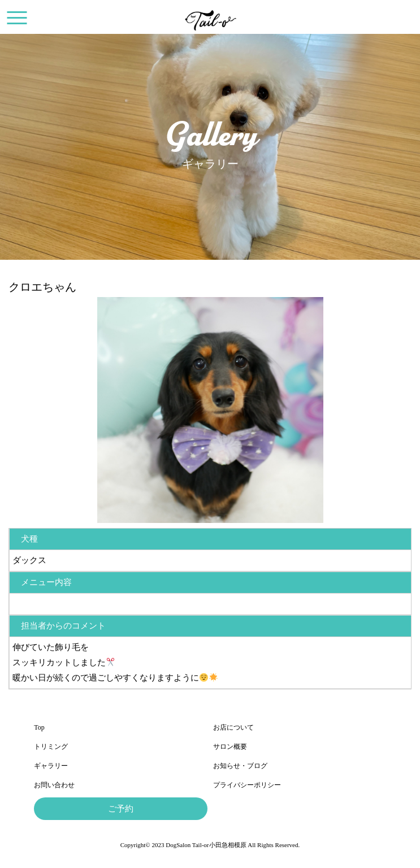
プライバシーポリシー (247, 785)
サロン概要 (230, 747)
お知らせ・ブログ (240, 766)
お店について (233, 727)
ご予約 (121, 809)
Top (39, 727)
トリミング (51, 747)
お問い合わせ (54, 785)
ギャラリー (51, 766)
